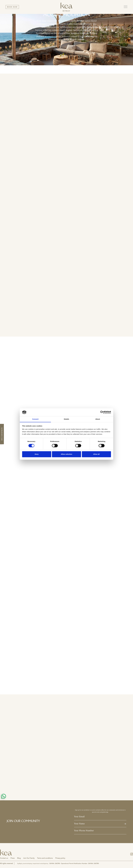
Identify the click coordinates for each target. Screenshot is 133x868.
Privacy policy (60, 858)
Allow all (96, 454)
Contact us (4, 858)
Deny (37, 454)
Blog (19, 858)
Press (13, 858)
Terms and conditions (45, 858)
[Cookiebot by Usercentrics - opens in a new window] (102, 412)
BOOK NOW (12, 7)
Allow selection (66, 454)
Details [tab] (66, 419)
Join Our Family (29, 858)
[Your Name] (100, 824)
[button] (126, 7)
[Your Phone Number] (100, 831)
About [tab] (98, 419)
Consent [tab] (35, 419)
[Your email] (100, 817)
